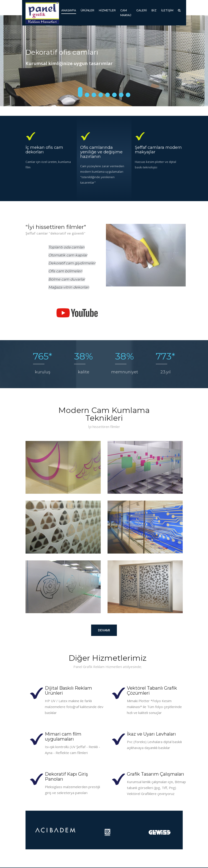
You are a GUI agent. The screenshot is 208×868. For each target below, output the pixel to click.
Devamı (104, 630)
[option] (104, 61)
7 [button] (121, 95)
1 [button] (80, 92)
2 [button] (87, 95)
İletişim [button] (167, 10)
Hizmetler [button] (107, 10)
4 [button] (101, 95)
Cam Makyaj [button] (126, 13)
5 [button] (108, 95)
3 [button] (94, 95)
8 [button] (128, 95)
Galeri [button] (142, 10)
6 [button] (114, 95)
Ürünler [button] (87, 10)
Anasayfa (69, 10)
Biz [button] (154, 10)
